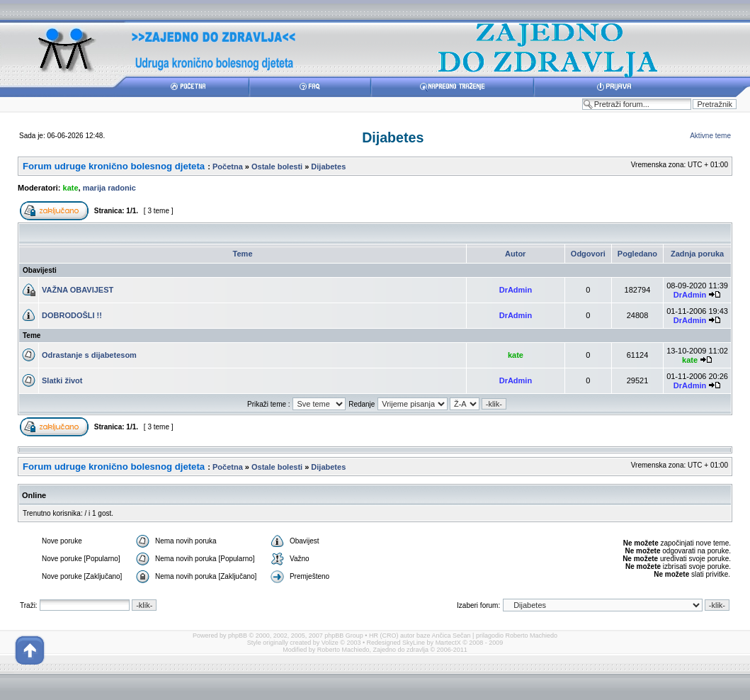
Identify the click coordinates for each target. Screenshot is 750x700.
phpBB (238, 636)
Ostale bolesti (277, 166)
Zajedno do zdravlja (401, 650)
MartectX (448, 643)
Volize (330, 643)
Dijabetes (393, 137)
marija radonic (109, 188)
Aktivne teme (710, 136)
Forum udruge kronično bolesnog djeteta (114, 166)
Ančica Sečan (451, 636)
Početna (228, 166)
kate (71, 188)
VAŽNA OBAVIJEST (78, 290)
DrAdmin (516, 290)
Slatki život (62, 380)
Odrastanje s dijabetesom (89, 355)
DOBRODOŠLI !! (72, 315)
